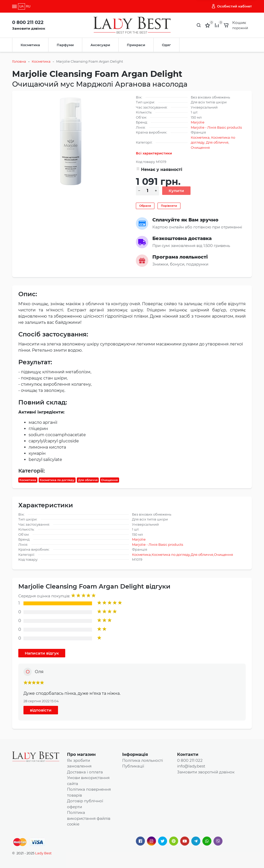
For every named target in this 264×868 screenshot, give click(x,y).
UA (22, 6)
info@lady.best (191, 766)
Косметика (30, 45)
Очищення (200, 147)
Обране (145, 206)
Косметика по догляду (57, 480)
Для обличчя (217, 142)
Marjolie (198, 122)
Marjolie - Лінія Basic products (216, 127)
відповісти (41, 710)
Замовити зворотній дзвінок (206, 772)
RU (28, 6)
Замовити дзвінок (29, 28)
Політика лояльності (143, 760)
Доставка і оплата (85, 772)
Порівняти (169, 206)
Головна (19, 61)
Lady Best (43, 853)
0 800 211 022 (28, 22)
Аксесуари (100, 45)
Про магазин (81, 754)
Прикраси (136, 45)
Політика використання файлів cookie (89, 818)
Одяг (166, 45)
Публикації (133, 766)
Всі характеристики (154, 153)
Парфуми (65, 45)
